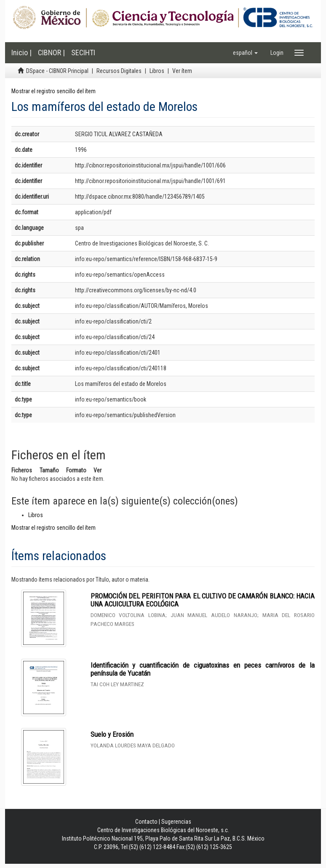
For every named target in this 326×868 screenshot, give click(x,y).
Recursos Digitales (119, 71)
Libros (157, 71)
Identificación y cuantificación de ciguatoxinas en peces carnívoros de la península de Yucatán (203, 669)
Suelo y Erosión (112, 734)
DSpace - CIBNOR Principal (57, 71)
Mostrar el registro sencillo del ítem (53, 91)
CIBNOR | (51, 53)
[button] (245, 53)
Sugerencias (176, 822)
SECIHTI (83, 53)
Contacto (146, 822)
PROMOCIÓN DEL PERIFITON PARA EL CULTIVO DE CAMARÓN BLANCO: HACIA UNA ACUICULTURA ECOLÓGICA (203, 600)
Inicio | (21, 53)
